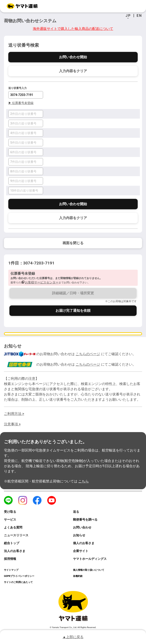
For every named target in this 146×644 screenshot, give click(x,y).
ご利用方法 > (14, 414)
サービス (10, 520)
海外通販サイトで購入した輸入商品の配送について (73, 29)
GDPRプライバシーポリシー (19, 576)
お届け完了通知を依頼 (73, 311)
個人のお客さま (84, 543)
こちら (83, 481)
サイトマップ (11, 570)
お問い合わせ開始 (73, 57)
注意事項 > (12, 424)
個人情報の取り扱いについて (89, 570)
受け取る (10, 512)
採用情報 (10, 559)
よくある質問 (13, 527)
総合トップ (12, 543)
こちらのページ (88, 354)
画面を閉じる (73, 243)
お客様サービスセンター (42, 282)
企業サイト (81, 551)
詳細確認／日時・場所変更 (73, 293)
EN (139, 16)
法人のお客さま (15, 551)
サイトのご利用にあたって (18, 582)
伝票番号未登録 (21, 103)
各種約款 (78, 576)
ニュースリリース (16, 535)
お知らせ (79, 535)
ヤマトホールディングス (90, 559)
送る (76, 512)
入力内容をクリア (73, 71)
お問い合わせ (82, 527)
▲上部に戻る (73, 637)
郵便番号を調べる (85, 520)
